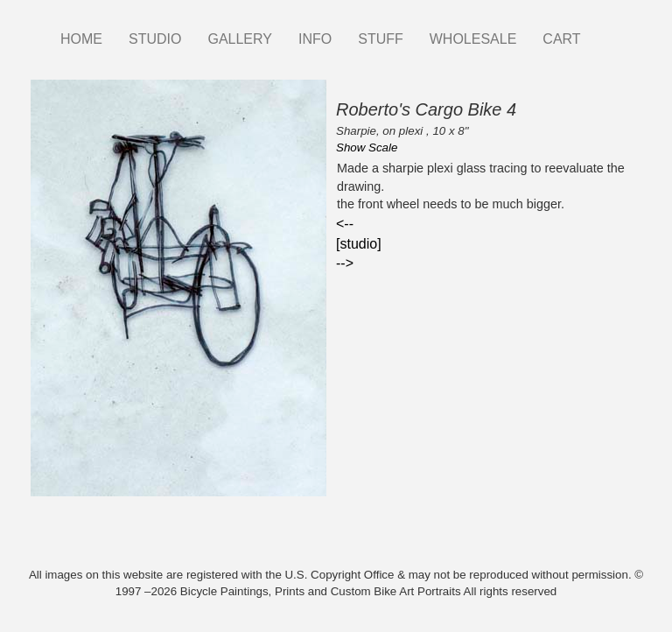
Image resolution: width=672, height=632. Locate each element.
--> (345, 263)
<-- (345, 224)
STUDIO (155, 39)
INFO (315, 39)
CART (561, 39)
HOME (81, 39)
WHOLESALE (473, 39)
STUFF (381, 39)
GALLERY (240, 39)
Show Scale (367, 147)
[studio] (359, 244)
